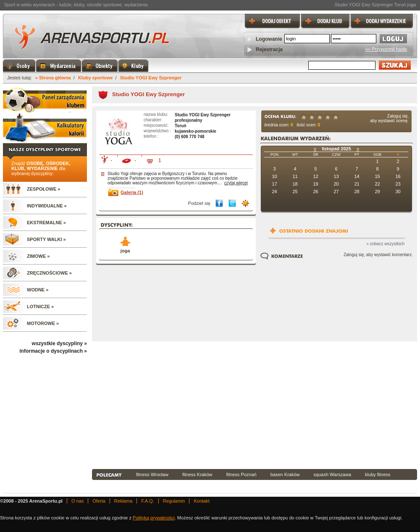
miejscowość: (156, 125)
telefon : (151, 136)
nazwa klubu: (156, 114)
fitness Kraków (197, 474)
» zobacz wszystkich (385, 244)
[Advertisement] (224, 404)
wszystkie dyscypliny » (59, 343)
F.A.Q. (148, 501)
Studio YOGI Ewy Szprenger (151, 78)
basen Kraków (285, 474)
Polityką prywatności (154, 518)
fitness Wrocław (152, 474)
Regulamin (174, 501)
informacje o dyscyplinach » (53, 351)
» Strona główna (53, 78)
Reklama (123, 501)
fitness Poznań (241, 474)
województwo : (157, 131)
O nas (77, 501)
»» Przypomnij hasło (386, 49)
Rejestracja (269, 50)
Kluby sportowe (96, 78)
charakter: (153, 120)
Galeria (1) (132, 192)
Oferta (99, 501)
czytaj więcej (236, 183)
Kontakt (201, 501)
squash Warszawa (332, 474)
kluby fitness (378, 474)
